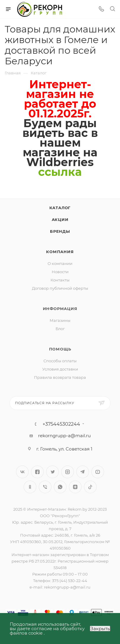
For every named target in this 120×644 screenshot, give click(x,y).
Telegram (83, 472)
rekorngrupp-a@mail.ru (64, 436)
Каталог (60, 208)
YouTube (98, 472)
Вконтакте (22, 472)
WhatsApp (60, 487)
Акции (60, 219)
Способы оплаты (60, 361)
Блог (60, 329)
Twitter (52, 472)
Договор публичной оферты (60, 288)
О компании (60, 263)
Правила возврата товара (60, 377)
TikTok (90, 487)
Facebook (37, 472)
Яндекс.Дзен (75, 487)
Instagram (68, 472)
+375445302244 (61, 424)
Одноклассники (30, 487)
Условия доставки (60, 369)
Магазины (60, 320)
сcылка (60, 172)
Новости (60, 272)
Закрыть (100, 629)
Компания (60, 252)
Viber (45, 487)
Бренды (60, 231)
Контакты (60, 280)
